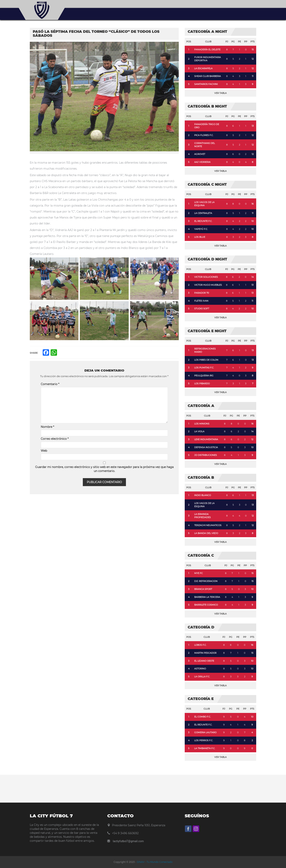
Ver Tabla (220, 93)
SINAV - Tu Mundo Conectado (154, 862)
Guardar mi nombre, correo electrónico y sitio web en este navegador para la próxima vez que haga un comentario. (104, 469)
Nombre (47, 427)
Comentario (50, 384)
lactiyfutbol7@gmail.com (128, 841)
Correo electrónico (55, 439)
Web (44, 451)
